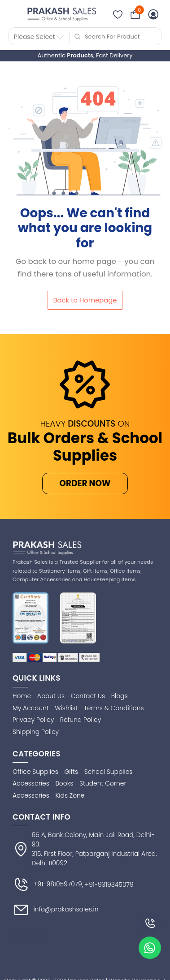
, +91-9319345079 (108, 885)
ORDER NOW (85, 483)
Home (22, 696)
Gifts (71, 772)
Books (64, 783)
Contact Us (88, 696)
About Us (51, 696)
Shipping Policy (36, 732)
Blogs (120, 696)
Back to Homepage (85, 300)
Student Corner (103, 783)
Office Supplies (35, 772)
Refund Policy (81, 720)
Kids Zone (70, 795)
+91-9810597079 (47, 885)
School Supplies (109, 772)
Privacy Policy (33, 720)
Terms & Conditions (114, 708)
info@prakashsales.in (55, 910)
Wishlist (66, 708)
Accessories (31, 783)
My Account (31, 708)
